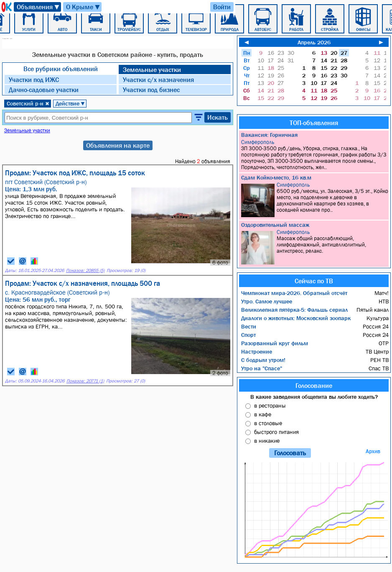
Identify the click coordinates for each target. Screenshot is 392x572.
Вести (249, 326)
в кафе (263, 414)
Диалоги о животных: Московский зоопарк (296, 318)
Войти (222, 7)
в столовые (268, 423)
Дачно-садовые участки (44, 90)
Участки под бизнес (151, 90)
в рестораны (270, 405)
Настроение (257, 351)
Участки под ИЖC (34, 80)
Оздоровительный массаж (275, 225)
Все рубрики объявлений (61, 69)
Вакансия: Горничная (269, 135)
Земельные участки (152, 69)
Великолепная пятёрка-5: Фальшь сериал (294, 310)
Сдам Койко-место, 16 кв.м (276, 177)
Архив (373, 451)
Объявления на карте (118, 145)
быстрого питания (276, 432)
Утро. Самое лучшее (267, 301)
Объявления (38, 7)
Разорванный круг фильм (275, 343)
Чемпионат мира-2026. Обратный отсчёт (294, 293)
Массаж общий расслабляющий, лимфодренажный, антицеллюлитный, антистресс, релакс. (315, 247)
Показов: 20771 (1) (85, 381)
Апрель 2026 (314, 42)
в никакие (267, 441)
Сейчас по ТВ (314, 281)
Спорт (248, 335)
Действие (70, 103)
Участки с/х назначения (158, 80)
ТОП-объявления (314, 123)
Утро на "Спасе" (262, 368)
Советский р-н (28, 103)
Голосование (314, 385)
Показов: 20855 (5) (85, 271)
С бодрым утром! (263, 360)
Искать (218, 117)
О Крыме (83, 7)
